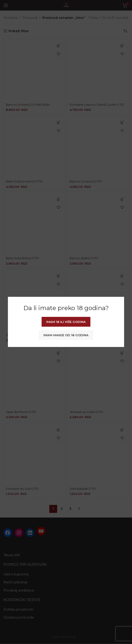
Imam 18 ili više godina (66, 322)
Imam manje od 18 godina (66, 335)
